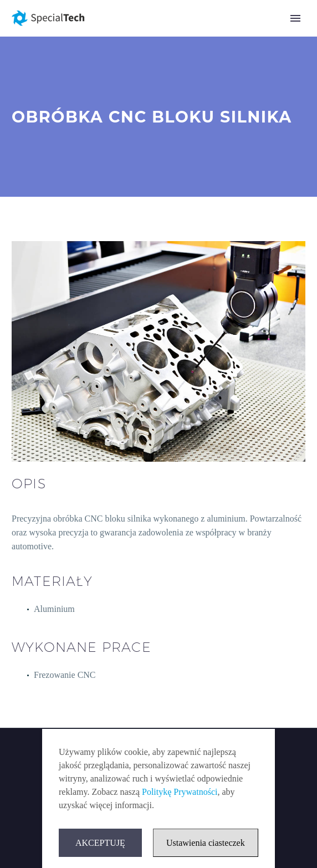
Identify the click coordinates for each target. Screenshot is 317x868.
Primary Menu (295, 18)
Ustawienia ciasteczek (206, 843)
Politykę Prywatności (180, 792)
